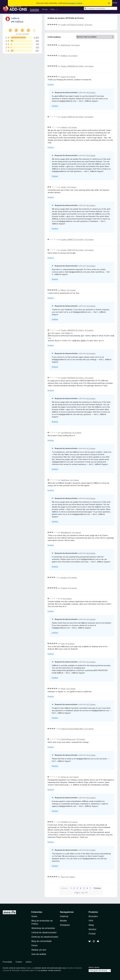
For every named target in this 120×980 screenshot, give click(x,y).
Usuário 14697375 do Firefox (72, 250)
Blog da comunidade (41, 941)
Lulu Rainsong (66, 433)
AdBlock (15, 18)
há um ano (88, 25)
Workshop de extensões (43, 928)
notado (28, 968)
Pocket (92, 934)
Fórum (34, 945)
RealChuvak (65, 45)
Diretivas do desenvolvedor (45, 937)
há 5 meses (71, 689)
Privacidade (7, 962)
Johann (64, 187)
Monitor (92, 929)
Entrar (115, 3)
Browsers (93, 916)
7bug (63, 877)
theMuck (64, 56)
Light (63, 644)
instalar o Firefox (75, 3)
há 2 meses (75, 45)
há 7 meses (74, 777)
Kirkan (63, 689)
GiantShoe (65, 480)
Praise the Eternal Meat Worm (72, 729)
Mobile (63, 921)
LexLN (63, 77)
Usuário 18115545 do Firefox (72, 25)
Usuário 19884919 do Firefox (72, 330)
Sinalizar (51, 84)
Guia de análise (39, 954)
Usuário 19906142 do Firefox (72, 117)
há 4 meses (77, 433)
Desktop (64, 916)
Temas (45, 9)
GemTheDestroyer (68, 739)
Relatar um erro (39, 950)
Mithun (63, 290)
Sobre (34, 916)
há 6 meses (91, 798)
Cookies (19, 962)
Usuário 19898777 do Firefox (72, 239)
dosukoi (64, 577)
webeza (64, 127)
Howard (64, 588)
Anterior (64, 888)
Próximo (97, 888)
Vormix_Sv (65, 777)
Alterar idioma (94, 967)
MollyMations (66, 532)
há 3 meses (89, 117)
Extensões (34, 9)
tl (61, 599)
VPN (91, 921)
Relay (91, 925)
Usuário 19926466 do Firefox (72, 66)
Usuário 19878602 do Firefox (72, 378)
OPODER (64, 822)
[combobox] (101, 8)
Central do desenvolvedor (44, 932)
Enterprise (65, 925)
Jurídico (29, 962)
